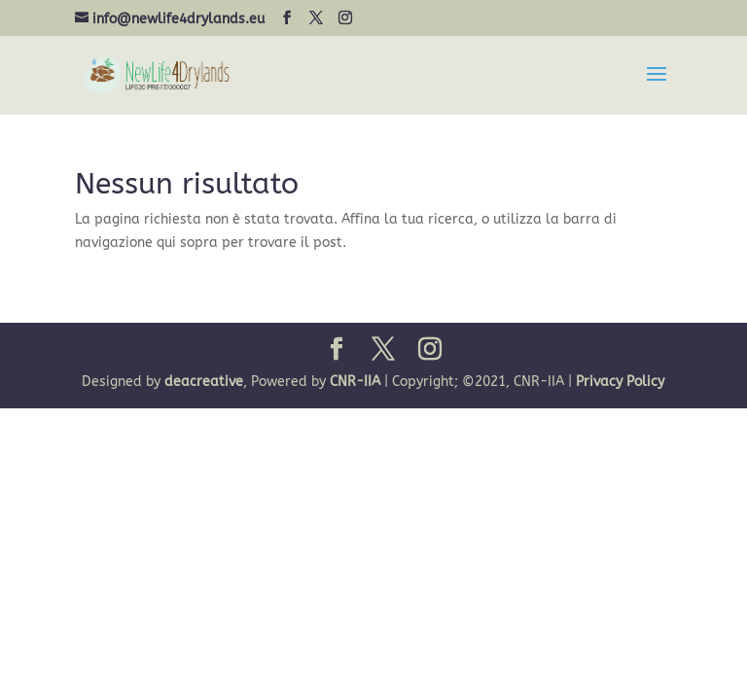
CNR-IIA (355, 382)
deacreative (204, 382)
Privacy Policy (620, 382)
